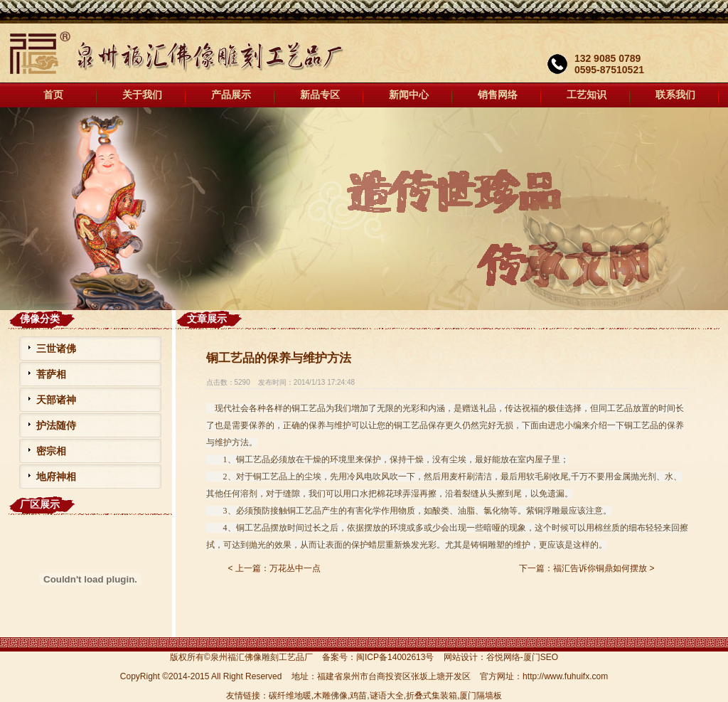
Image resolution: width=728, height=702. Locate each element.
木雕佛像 (331, 696)
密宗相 (51, 451)
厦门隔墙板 (481, 696)
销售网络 (498, 95)
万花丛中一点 (295, 568)
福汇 (364, 209)
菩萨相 (51, 374)
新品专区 (320, 95)
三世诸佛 (56, 349)
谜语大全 (387, 696)
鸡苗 (358, 696)
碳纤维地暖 (290, 696)
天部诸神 (56, 400)
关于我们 (142, 95)
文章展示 (207, 319)
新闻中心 (409, 95)
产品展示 (231, 95)
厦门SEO (541, 657)
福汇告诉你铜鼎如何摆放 (600, 568)
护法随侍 (56, 425)
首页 (53, 95)
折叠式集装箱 (432, 696)
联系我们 (675, 95)
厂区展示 (40, 504)
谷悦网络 (503, 657)
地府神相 (56, 477)
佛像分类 (40, 319)
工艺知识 (587, 95)
